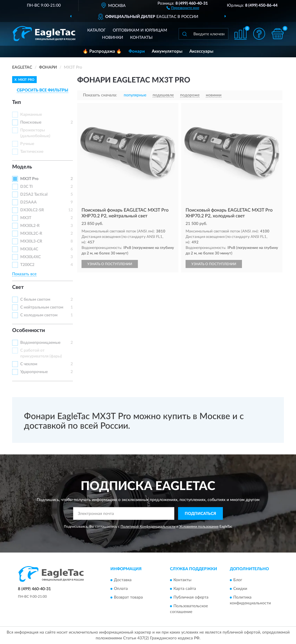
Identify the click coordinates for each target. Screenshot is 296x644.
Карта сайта (185, 589)
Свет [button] (18, 287)
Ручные (27, 144)
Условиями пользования (199, 526)
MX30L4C (29, 249)
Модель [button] (22, 167)
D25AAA (28, 202)
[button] (183, 8)
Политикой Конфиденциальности (148, 526)
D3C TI (26, 187)
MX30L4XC (30, 257)
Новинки (113, 38)
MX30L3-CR (31, 241)
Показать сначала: (100, 95)
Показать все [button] (24, 274)
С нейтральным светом (42, 307)
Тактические (32, 152)
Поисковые (31, 122)
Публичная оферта (191, 597)
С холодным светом (39, 315)
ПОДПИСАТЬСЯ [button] (200, 514)
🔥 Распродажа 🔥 (102, 51)
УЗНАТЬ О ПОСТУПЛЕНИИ (110, 264)
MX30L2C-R (31, 234)
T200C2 (27, 265)
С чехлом (29, 364)
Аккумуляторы (167, 51)
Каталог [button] (97, 30)
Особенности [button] (29, 331)
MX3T (26, 218)
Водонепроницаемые (40, 343)
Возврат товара (128, 597)
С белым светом (35, 300)
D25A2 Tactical (34, 195)
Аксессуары (201, 51)
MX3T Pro (29, 179)
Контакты (141, 38)
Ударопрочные (34, 372)
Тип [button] (16, 102)
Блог (238, 580)
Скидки (240, 589)
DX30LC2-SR (32, 210)
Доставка (123, 580)
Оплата (121, 589)
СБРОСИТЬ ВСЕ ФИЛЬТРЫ (42, 90)
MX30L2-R (30, 226)
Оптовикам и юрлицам (140, 30)
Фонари (137, 51)
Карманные (31, 115)
